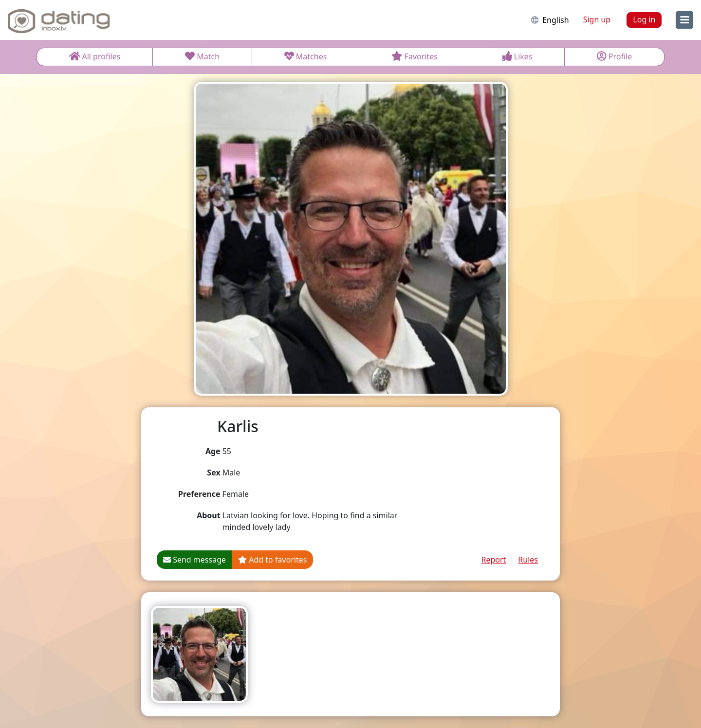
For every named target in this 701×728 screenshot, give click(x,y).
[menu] (684, 20)
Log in (644, 19)
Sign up (597, 19)
